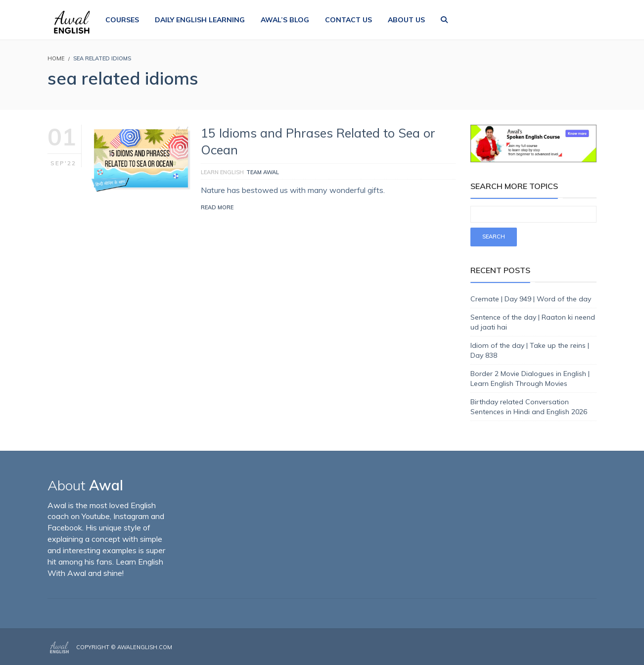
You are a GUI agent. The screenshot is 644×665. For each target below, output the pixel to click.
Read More (217, 207)
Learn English (222, 172)
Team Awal (263, 172)
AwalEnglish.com (145, 647)
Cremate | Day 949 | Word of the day (531, 299)
